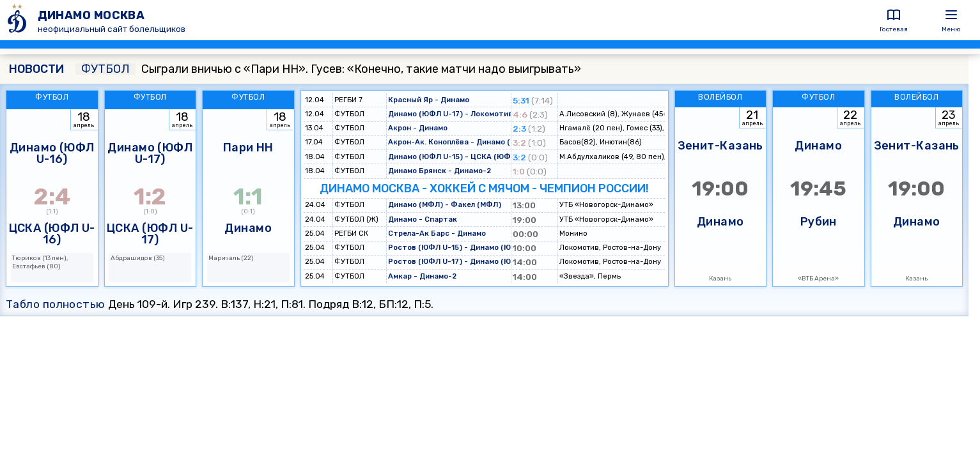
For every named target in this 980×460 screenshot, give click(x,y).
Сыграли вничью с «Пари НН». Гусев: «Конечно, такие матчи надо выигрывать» (328, 69)
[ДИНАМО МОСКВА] (19, 20)
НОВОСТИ (36, 69)
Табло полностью (56, 304)
